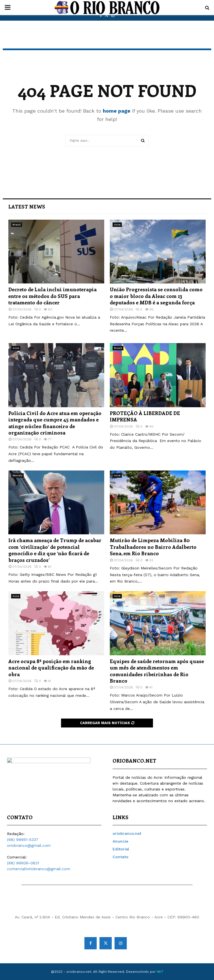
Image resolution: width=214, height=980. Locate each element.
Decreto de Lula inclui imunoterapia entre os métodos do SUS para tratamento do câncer (53, 296)
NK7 (160, 972)
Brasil (17, 225)
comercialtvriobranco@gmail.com (39, 869)
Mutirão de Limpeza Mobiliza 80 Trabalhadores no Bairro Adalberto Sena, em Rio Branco (153, 547)
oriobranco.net (127, 833)
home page (117, 111)
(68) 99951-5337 (23, 840)
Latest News (27, 207)
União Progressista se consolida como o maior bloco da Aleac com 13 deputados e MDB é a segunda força (156, 296)
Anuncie (120, 841)
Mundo (17, 475)
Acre (117, 225)
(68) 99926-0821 (23, 863)
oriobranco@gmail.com (29, 845)
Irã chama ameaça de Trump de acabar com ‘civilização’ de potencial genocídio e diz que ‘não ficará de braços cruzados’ (55, 550)
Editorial (121, 849)
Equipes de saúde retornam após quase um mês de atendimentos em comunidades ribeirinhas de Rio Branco (157, 671)
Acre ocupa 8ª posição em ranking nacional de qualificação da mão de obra (51, 668)
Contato (121, 857)
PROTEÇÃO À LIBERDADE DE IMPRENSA (145, 416)
